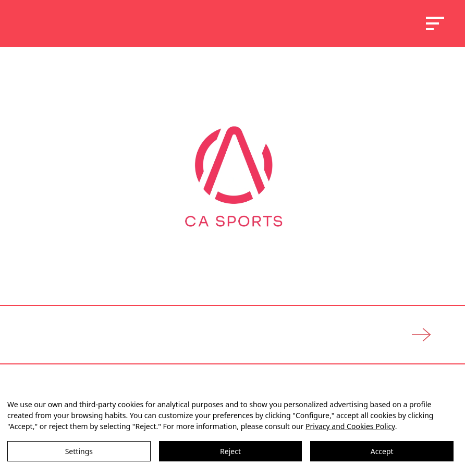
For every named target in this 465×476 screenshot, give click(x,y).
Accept (382, 451)
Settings (79, 451)
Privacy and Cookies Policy (350, 426)
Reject (230, 451)
